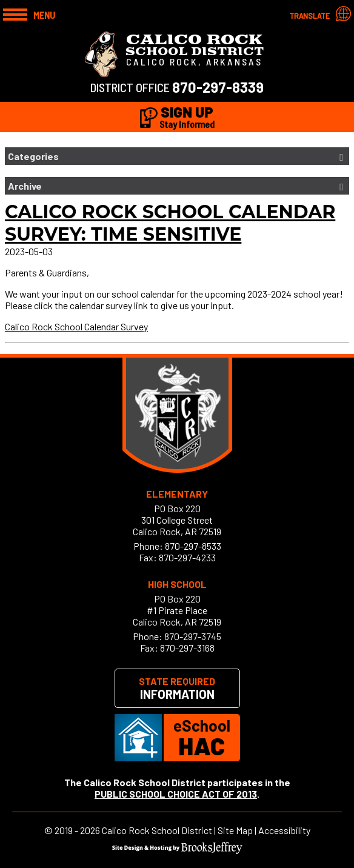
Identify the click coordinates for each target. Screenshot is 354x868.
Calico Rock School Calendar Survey (76, 326)
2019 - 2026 (77, 830)
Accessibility (284, 830)
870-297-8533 (193, 546)
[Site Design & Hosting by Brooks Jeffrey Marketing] (177, 850)
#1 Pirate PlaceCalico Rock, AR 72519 (177, 616)
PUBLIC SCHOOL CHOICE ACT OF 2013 (176, 794)
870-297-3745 (193, 636)
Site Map (235, 830)
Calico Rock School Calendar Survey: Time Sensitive (170, 223)
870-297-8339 (218, 87)
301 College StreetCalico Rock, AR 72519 (177, 526)
